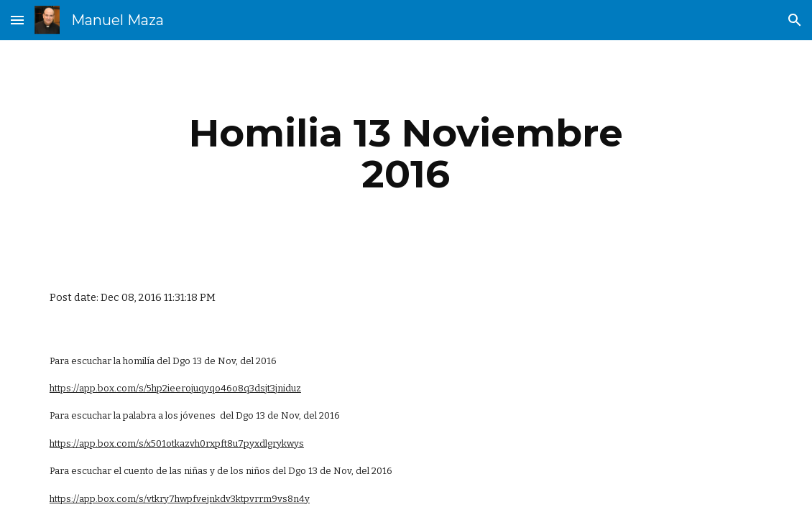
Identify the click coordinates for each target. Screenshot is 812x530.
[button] (17, 20)
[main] (406, 153)
